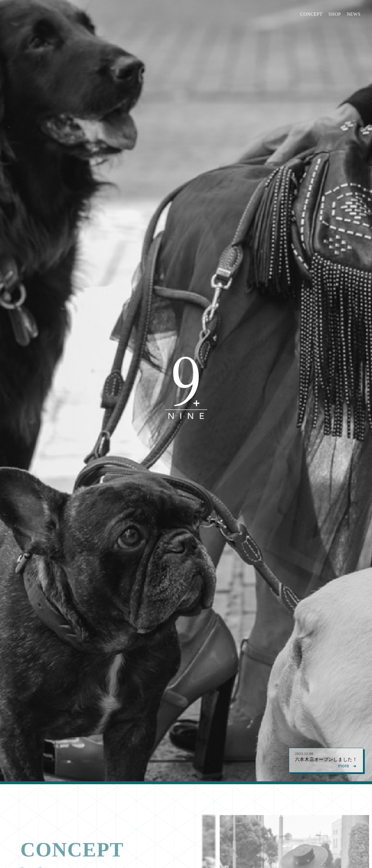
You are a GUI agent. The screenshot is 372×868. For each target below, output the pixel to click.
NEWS (354, 14)
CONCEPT (311, 14)
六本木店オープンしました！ (326, 760)
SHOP (335, 14)
